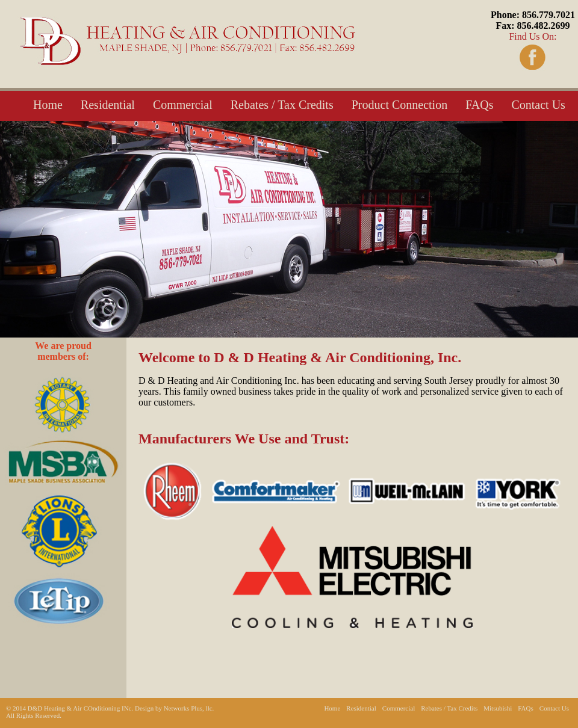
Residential (108, 105)
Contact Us (538, 105)
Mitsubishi (498, 708)
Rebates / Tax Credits (282, 105)
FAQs (479, 105)
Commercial (183, 105)
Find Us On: (533, 26)
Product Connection (399, 105)
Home (48, 105)
